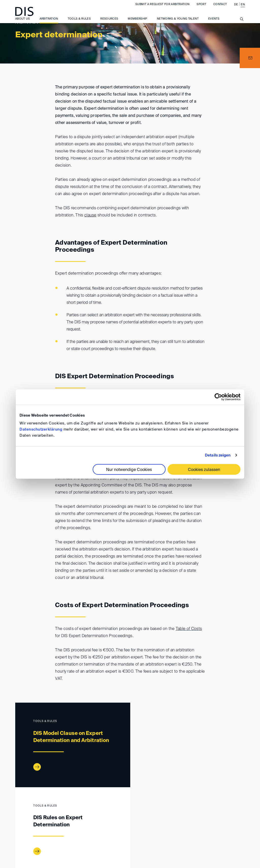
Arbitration (49, 23)
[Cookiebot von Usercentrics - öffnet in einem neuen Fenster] (218, 397)
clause (90, 215)
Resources (109, 23)
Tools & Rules (79, 23)
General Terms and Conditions (170, 831)
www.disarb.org (17, 810)
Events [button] (214, 23)
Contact (220, 9)
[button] (250, 58)
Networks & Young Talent (178, 23)
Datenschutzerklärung (41, 429)
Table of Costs (189, 629)
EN (243, 9)
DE (236, 9)
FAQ (237, 831)
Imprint (122, 831)
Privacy (218, 831)
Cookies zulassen (204, 470)
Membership (137, 23)
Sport (201, 9)
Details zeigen (218, 455)
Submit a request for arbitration (162, 9)
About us (23, 23)
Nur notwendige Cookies (129, 470)
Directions (95, 831)
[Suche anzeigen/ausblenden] (242, 26)
